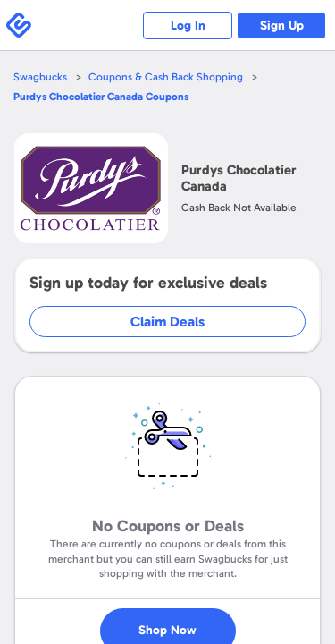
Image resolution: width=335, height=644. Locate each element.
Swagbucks (40, 77)
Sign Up (282, 25)
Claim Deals (167, 322)
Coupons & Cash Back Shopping (166, 77)
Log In (188, 25)
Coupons (101, 97)
